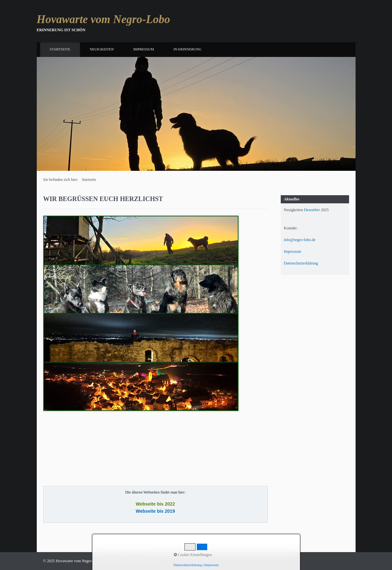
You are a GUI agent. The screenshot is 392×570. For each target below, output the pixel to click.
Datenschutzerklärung (301, 263)
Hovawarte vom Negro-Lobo (103, 19)
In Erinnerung (187, 49)
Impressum (144, 49)
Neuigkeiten (102, 49)
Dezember (312, 210)
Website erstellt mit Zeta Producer (131, 561)
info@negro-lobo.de (300, 240)
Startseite (60, 49)
